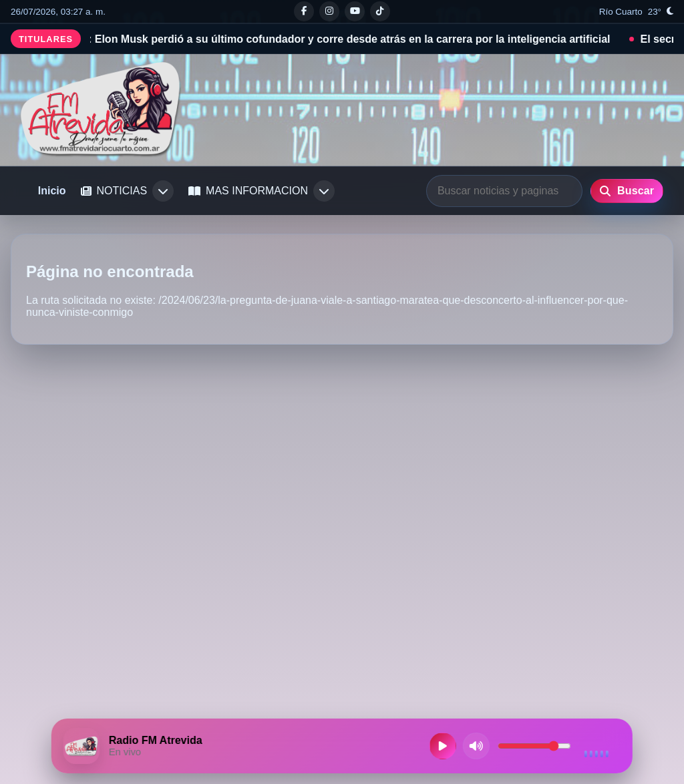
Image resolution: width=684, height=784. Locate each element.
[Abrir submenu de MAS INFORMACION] (324, 191)
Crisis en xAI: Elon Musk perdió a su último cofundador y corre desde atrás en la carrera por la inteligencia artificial (327, 39)
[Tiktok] (380, 11)
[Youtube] (355, 11)
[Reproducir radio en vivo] (443, 746)
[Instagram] (329, 11)
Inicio (52, 191)
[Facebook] (304, 11)
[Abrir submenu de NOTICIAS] (163, 191)
